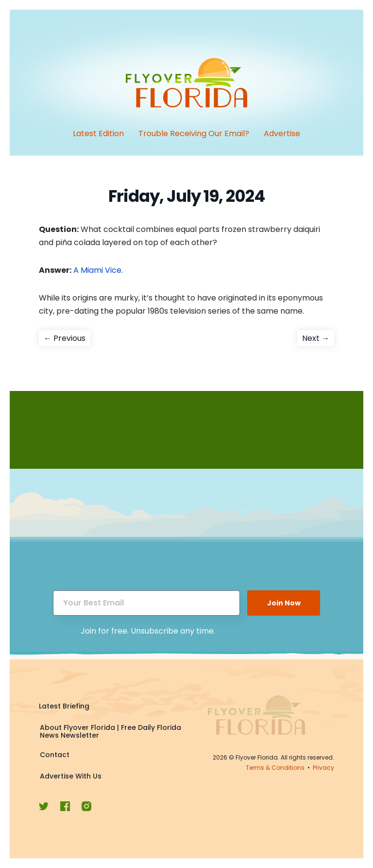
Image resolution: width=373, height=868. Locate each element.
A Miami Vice (97, 270)
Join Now (284, 603)
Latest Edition (98, 133)
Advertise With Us (71, 776)
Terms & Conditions (275, 768)
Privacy (323, 768)
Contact (55, 755)
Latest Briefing (64, 706)
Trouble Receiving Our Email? (194, 133)
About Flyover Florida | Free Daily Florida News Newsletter (110, 731)
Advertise (282, 133)
